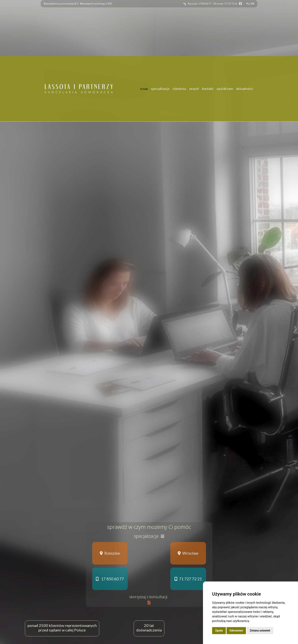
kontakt (208, 89)
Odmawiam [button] (236, 631)
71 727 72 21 (188, 579)
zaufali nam (225, 89)
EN (253, 4)
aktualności (245, 89)
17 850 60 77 (110, 579)
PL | (248, 4)
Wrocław (188, 553)
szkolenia (179, 89)
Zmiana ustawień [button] (260, 631)
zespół (194, 89)
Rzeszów (110, 553)
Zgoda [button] (219, 631)
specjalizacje (160, 89)
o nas (144, 89)
